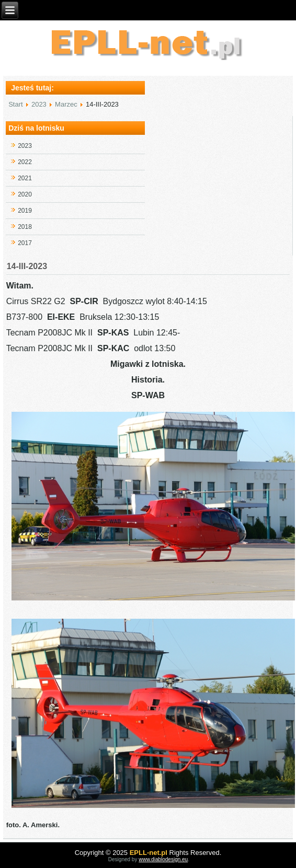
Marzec (66, 104)
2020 (25, 194)
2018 (25, 227)
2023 (39, 104)
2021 (25, 178)
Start (15, 104)
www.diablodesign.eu (163, 859)
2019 (25, 211)
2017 (25, 243)
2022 (25, 162)
